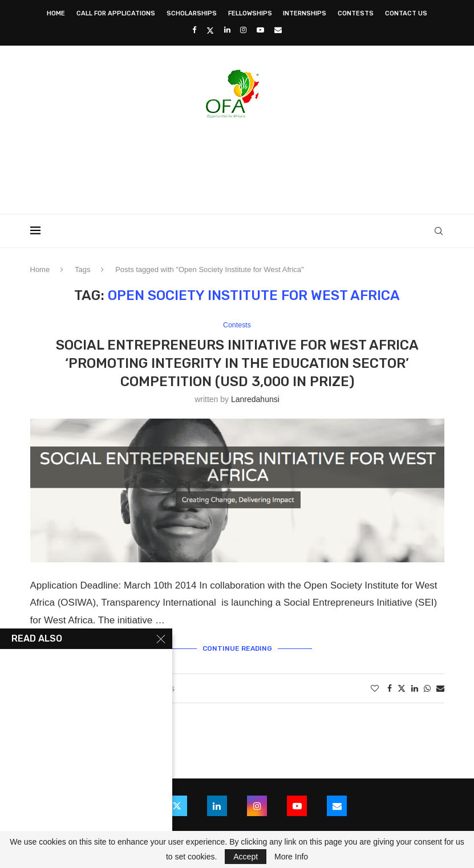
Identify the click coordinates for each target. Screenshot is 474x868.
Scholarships (192, 13)
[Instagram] (243, 30)
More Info (291, 857)
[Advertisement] (237, 163)
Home (56, 13)
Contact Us (406, 13)
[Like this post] (375, 689)
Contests (356, 13)
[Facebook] (194, 30)
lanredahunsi (255, 399)
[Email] (278, 30)
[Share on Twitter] (402, 689)
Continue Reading (237, 648)
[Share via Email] (440, 689)
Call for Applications (116, 13)
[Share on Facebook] (390, 689)
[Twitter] (210, 30)
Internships (305, 13)
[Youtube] (260, 30)
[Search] (439, 231)
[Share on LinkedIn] (415, 689)
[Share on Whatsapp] (427, 689)
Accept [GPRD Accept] (246, 857)
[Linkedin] (227, 30)
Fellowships (250, 13)
